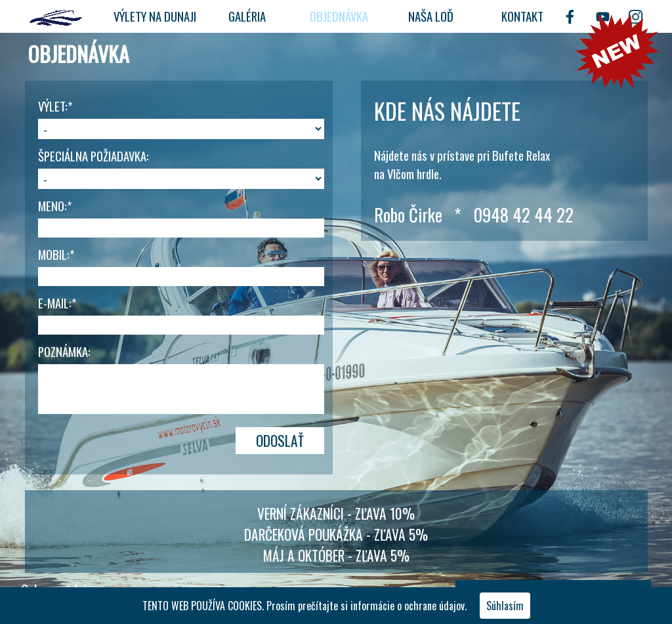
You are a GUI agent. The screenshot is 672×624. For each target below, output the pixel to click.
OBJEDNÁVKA (339, 16)
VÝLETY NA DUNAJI (155, 16)
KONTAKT (522, 16)
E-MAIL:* (57, 303)
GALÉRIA (247, 16)
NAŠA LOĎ (431, 16)
